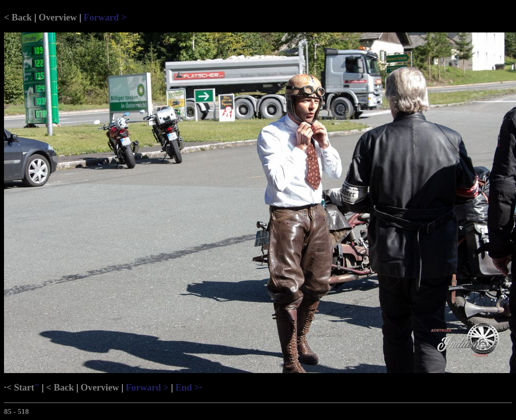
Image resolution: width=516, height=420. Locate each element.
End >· (189, 387)
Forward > (105, 17)
